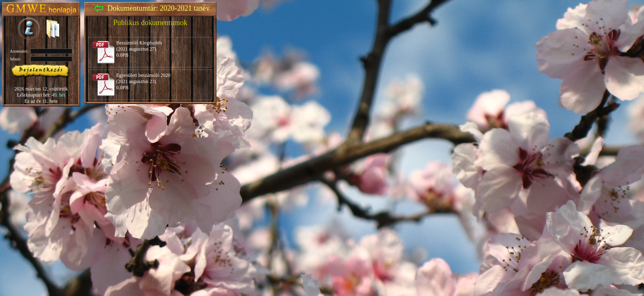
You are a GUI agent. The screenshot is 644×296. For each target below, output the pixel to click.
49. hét (59, 95)
